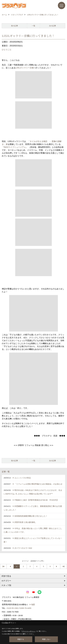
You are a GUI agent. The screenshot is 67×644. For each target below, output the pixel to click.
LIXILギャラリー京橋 (25, 68)
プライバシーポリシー (28, 631)
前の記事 (14, 26)
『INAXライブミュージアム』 (15, 147)
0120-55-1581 (13, 608)
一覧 (33, 26)
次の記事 (53, 26)
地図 (33, 604)
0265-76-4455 (26, 608)
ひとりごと (7, 50)
